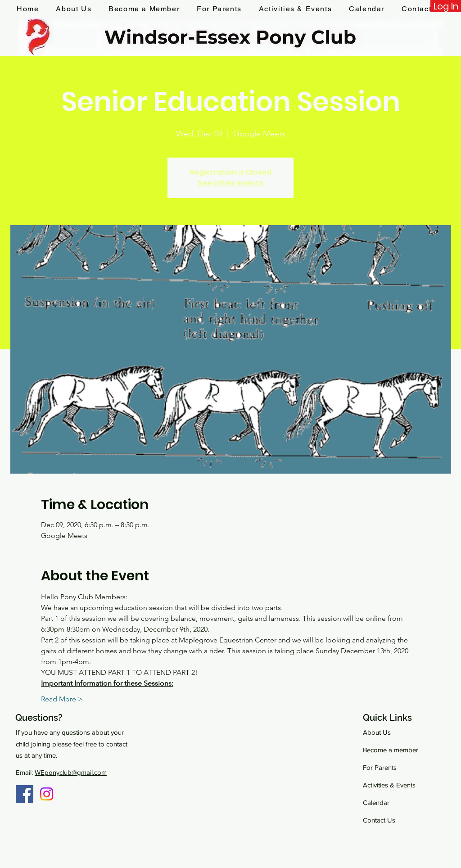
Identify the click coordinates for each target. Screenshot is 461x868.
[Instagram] (47, 794)
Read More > (62, 699)
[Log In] (446, 6)
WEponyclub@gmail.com (71, 772)
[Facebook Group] (25, 794)
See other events (230, 183)
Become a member (391, 750)
